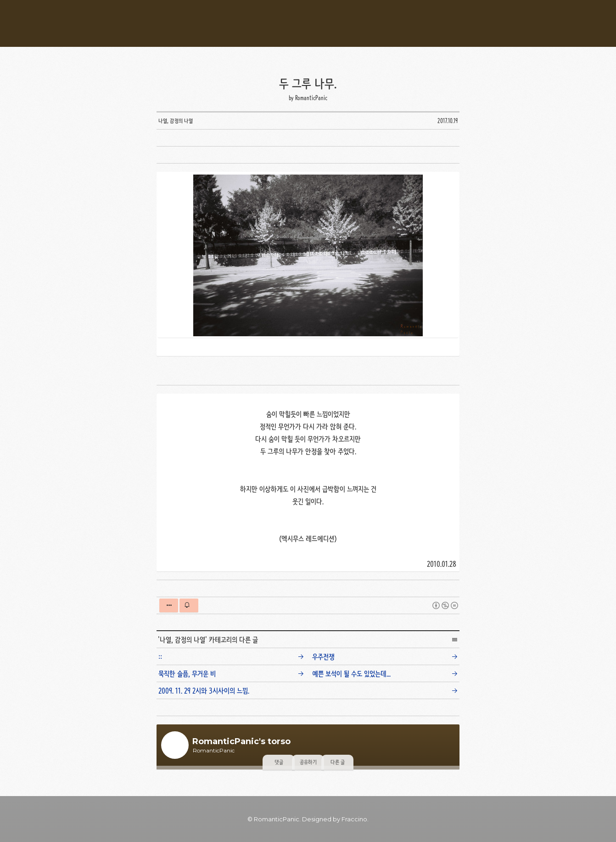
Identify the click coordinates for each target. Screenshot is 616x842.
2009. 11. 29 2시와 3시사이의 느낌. (204, 691)
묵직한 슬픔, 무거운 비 (187, 674)
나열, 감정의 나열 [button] (176, 121)
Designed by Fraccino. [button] (335, 819)
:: (160, 657)
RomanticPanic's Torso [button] (308, 23)
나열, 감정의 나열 (182, 640)
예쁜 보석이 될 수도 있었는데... (351, 674)
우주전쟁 (323, 657)
